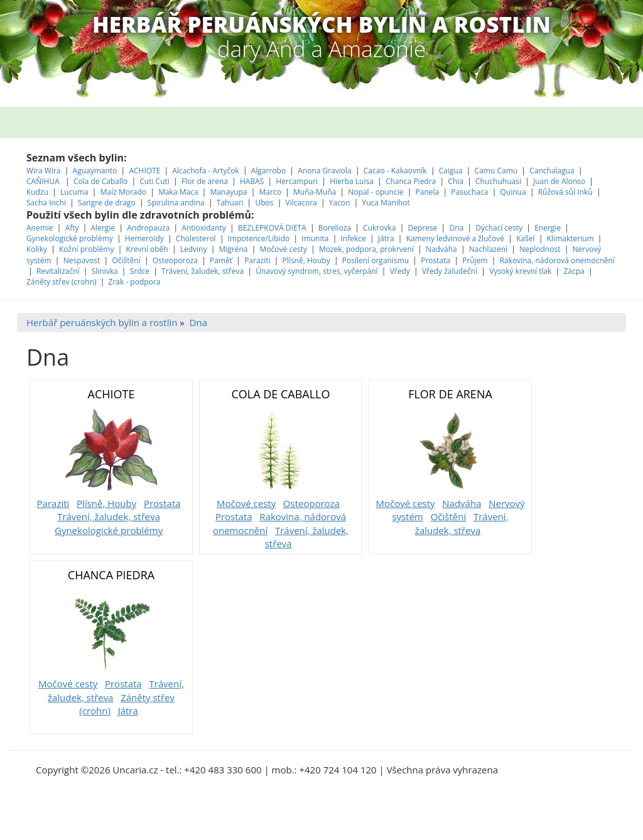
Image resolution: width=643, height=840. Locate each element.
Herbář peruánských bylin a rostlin (102, 322)
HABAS (252, 181)
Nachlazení (488, 249)
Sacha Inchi (47, 203)
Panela (429, 192)
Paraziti (257, 260)
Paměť (221, 260)
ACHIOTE (144, 171)
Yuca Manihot (386, 203)
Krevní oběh (147, 249)
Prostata (435, 260)
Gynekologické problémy (70, 238)
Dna (456, 228)
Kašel (526, 238)
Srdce (140, 271)
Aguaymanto (95, 171)
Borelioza (335, 228)
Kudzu (37, 192)
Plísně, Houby (306, 260)
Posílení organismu (376, 260)
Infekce (354, 238)
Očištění (126, 260)
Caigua (451, 171)
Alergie (103, 228)
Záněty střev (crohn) (61, 282)
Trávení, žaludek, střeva (203, 271)
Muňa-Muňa (315, 192)
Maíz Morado (123, 192)
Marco (270, 192)
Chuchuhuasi (498, 181)
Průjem (475, 260)
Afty (72, 228)
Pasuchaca (470, 192)
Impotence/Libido (259, 238)
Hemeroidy (144, 238)
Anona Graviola (326, 171)
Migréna (234, 249)
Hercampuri (297, 181)
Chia (456, 181)
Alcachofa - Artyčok (205, 171)
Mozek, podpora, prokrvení (366, 249)
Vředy (400, 271)
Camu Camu (497, 171)
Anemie (40, 228)
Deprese (422, 228)
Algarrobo (270, 171)
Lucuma (75, 192)
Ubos (264, 203)
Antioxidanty (203, 228)
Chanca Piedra (412, 181)
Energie (548, 228)
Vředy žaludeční (450, 271)
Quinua (513, 192)
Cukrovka (379, 228)
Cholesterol (196, 238)
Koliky (38, 249)
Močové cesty (284, 249)
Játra (386, 238)
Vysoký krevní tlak (520, 271)
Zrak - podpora (135, 282)
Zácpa (575, 271)
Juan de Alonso (560, 181)
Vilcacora (302, 203)
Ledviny (194, 249)
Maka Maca (178, 192)
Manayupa (229, 192)
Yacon (340, 203)
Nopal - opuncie (376, 192)
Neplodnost (540, 249)
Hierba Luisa (353, 181)
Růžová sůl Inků (565, 192)
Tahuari (231, 203)
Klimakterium (570, 238)
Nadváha (441, 249)
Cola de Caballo (101, 181)
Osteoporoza (175, 260)
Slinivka (105, 271)
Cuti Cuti (155, 181)
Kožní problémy (86, 249)
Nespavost (82, 260)
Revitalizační (58, 271)
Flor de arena (206, 181)
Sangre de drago (107, 203)
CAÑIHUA (44, 181)
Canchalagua (552, 171)
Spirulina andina (176, 203)
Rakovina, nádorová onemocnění (557, 260)
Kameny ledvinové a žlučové (455, 238)
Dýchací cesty (500, 228)
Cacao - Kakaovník (395, 171)
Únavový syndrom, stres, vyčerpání (318, 271)
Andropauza (148, 228)
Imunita (315, 238)
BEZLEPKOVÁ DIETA (272, 228)
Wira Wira (45, 171)
